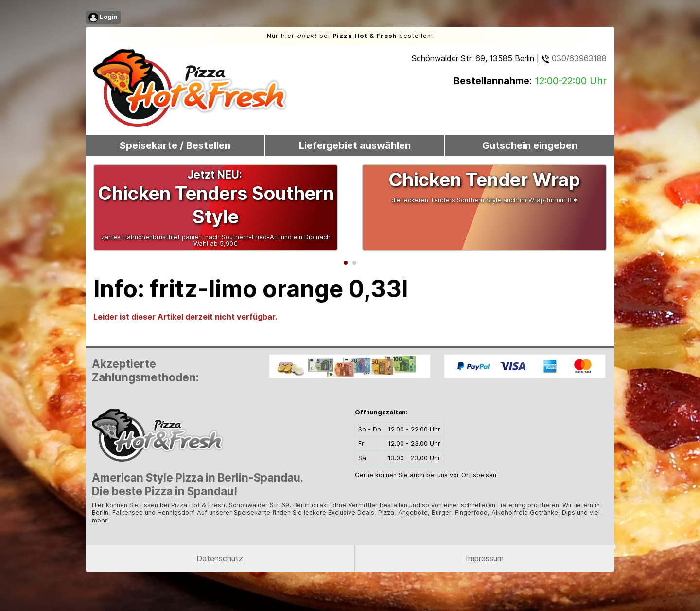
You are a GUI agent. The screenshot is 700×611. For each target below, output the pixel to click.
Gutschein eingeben (530, 145)
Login (103, 18)
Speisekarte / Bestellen (175, 145)
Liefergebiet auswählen (355, 145)
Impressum (485, 558)
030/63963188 (574, 58)
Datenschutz (220, 558)
